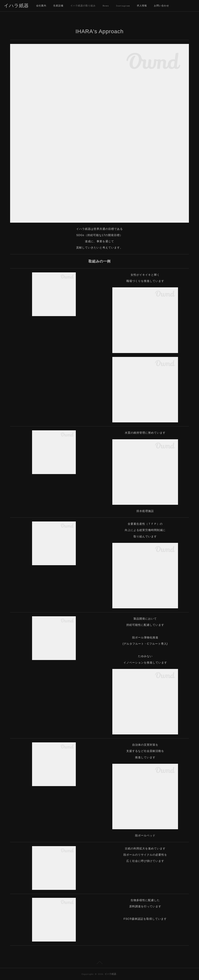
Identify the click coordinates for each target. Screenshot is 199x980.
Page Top (99, 963)
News (106, 6)
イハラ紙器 (16, 6)
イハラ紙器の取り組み (83, 6)
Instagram (123, 6)
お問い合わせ (161, 6)
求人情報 (142, 6)
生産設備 (58, 6)
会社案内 (41, 6)
